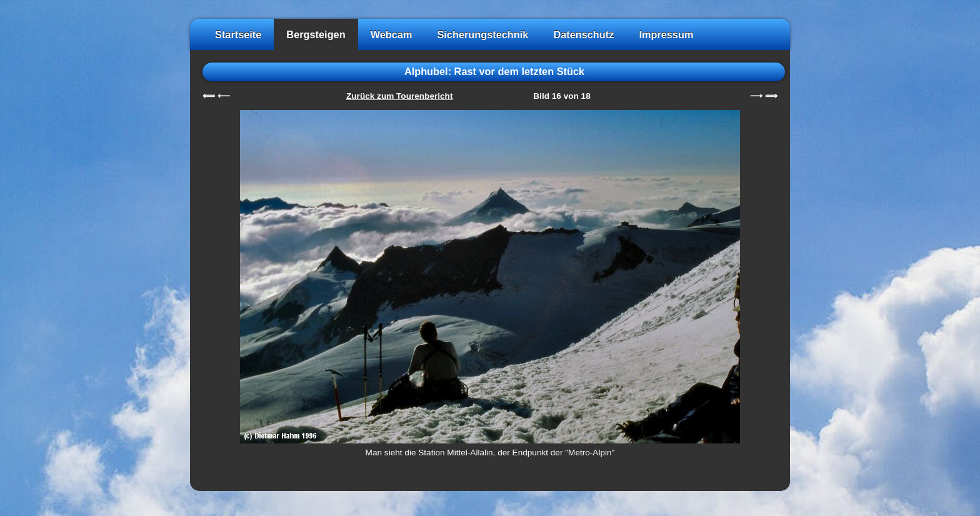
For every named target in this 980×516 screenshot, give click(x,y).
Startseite (238, 34)
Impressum (666, 34)
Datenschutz (583, 34)
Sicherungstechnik (482, 34)
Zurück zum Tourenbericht (399, 96)
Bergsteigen (316, 34)
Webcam (392, 34)
